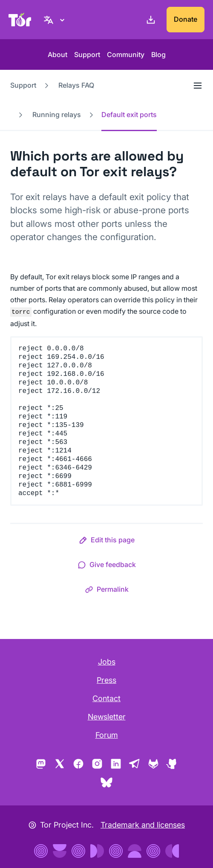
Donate (186, 19)
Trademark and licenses (143, 825)
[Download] (149, 20)
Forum (107, 735)
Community (126, 54)
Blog (158, 54)
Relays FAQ (76, 85)
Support (87, 54)
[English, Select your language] (55, 20)
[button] (107, 541)
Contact (106, 698)
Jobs (107, 662)
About (58, 54)
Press (106, 680)
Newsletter (107, 717)
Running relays (57, 115)
